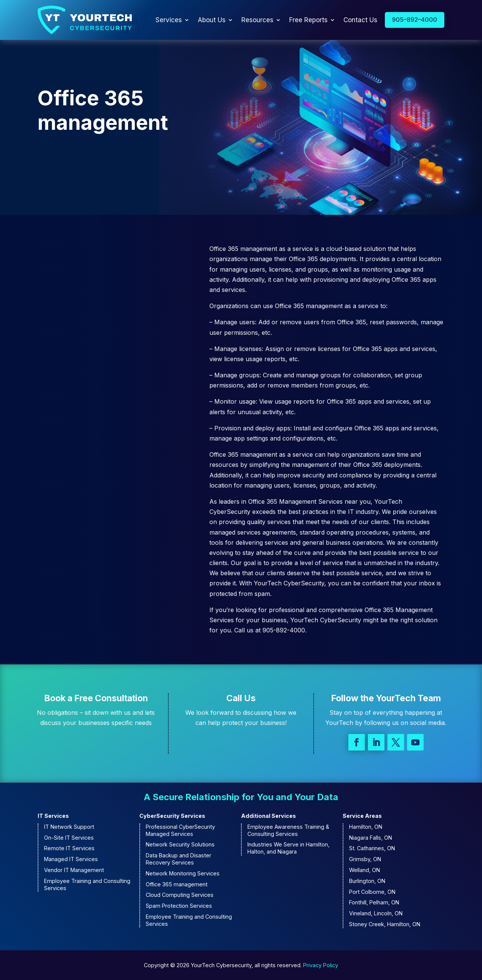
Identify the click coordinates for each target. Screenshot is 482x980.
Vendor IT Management (74, 870)
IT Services (53, 816)
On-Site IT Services (69, 838)
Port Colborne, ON (372, 892)
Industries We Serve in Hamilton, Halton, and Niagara (288, 848)
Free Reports (308, 20)
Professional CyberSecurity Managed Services (180, 830)
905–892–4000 (415, 20)
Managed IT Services (71, 859)
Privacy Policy (321, 965)
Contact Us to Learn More (93, 164)
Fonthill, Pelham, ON (374, 902)
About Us (212, 20)
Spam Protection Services (179, 906)
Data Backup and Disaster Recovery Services (178, 859)
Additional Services (268, 816)
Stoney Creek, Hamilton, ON (385, 924)
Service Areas (362, 816)
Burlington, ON (367, 881)
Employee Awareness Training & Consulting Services (288, 830)
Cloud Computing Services (180, 895)
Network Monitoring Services (183, 873)
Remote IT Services (69, 848)
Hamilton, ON (366, 827)
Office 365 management (177, 884)
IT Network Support (69, 827)
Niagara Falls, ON (371, 838)
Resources (257, 20)
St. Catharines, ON (372, 848)
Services (169, 20)
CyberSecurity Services (172, 816)
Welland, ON (365, 870)
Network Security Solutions (180, 844)
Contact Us (360, 20)
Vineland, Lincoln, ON (376, 913)
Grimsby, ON (365, 859)
